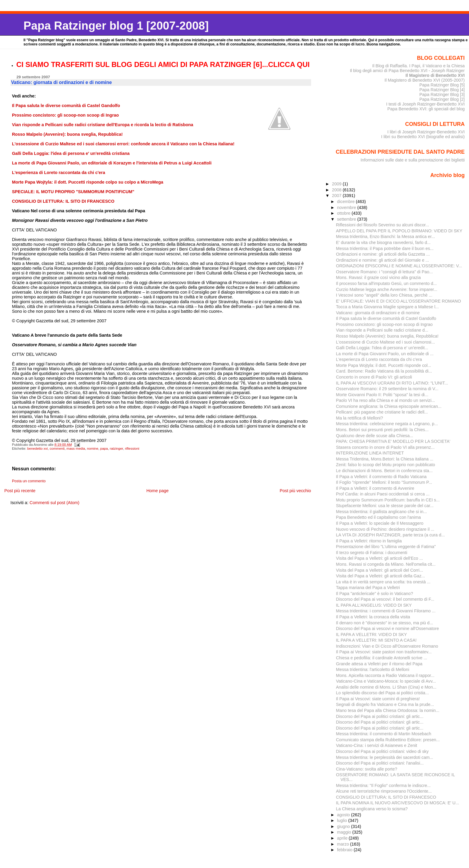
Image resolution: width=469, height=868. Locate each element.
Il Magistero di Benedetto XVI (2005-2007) (424, 80)
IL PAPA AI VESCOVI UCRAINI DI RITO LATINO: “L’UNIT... (392, 383)
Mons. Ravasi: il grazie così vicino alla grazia (378, 277)
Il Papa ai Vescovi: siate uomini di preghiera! (378, 699)
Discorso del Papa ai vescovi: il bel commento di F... (385, 599)
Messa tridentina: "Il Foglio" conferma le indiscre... (383, 785)
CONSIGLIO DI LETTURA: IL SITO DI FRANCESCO (386, 797)
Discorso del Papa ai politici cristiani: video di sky (382, 751)
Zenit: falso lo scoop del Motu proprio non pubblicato (385, 465)
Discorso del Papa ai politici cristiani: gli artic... (380, 716)
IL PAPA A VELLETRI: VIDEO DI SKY (371, 634)
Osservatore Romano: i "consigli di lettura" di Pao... (384, 272)
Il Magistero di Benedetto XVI (435, 75)
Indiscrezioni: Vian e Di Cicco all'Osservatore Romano (387, 646)
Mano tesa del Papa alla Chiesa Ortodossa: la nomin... (387, 710)
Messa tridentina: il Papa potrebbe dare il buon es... (385, 248)
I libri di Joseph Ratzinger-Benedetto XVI (426, 132)
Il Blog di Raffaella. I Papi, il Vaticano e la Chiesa (418, 66)
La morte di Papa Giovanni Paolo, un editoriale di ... (385, 354)
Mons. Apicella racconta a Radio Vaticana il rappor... (385, 675)
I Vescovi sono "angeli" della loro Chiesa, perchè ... (384, 295)
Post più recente (20, 491)
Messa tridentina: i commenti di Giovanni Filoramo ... (386, 611)
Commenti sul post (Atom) (54, 503)
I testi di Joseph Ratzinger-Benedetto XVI (425, 104)
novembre (347, 208)
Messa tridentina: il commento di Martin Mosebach (383, 734)
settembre (347, 219)
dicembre (347, 202)
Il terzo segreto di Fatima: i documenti (371, 553)
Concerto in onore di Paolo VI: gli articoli (374, 377)
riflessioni (132, 449)
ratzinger (116, 449)
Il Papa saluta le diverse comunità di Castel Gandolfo (386, 318)
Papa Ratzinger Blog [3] (442, 94)
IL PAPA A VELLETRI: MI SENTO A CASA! (376, 640)
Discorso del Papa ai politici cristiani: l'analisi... (380, 763)
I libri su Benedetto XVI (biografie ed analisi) (423, 137)
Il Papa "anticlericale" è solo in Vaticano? (374, 594)
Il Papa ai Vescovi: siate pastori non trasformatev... (384, 652)
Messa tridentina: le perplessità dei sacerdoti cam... (385, 757)
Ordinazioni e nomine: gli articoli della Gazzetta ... (383, 254)
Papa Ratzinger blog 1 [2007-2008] (116, 26)
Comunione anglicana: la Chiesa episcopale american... (389, 406)
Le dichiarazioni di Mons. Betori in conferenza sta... (384, 471)
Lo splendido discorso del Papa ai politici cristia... (382, 693)
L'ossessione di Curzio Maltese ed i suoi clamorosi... (385, 342)
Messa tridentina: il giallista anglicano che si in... (381, 512)
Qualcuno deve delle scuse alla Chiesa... (374, 436)
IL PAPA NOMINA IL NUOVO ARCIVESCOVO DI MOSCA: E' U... (397, 803)
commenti (57, 449)
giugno (344, 826)
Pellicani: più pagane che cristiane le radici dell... (382, 412)
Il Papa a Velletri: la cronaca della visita (373, 617)
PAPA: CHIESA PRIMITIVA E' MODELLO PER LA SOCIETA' (393, 441)
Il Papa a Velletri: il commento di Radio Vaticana (381, 477)
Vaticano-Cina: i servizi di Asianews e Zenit (376, 745)
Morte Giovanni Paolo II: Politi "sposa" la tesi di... (382, 395)
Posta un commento (29, 481)
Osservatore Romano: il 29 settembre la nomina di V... (387, 389)
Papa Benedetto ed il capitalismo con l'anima (378, 517)
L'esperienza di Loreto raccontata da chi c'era (379, 359)
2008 (337, 190)
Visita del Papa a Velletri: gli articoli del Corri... (379, 570)
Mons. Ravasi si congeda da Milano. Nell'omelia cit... (386, 564)
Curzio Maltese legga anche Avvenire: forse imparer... (387, 289)
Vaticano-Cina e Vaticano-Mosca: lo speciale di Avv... (386, 681)
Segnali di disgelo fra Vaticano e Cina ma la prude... (385, 704)
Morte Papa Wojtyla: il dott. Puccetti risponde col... (383, 365)
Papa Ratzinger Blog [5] (442, 85)
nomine (93, 449)
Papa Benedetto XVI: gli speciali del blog (426, 109)
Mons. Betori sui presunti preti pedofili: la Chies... (382, 430)
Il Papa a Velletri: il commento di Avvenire (375, 488)
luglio (343, 820)
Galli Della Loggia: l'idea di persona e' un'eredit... (382, 348)
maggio (345, 832)
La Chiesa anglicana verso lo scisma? (372, 809)
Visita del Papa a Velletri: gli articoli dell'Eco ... (379, 558)
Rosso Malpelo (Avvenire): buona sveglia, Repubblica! (387, 336)
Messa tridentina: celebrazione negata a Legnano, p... (387, 424)
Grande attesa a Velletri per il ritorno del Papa (379, 664)
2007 (337, 196)
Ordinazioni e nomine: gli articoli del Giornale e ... (382, 260)
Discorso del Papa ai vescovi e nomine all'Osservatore (387, 629)
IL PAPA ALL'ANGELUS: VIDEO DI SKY (374, 605)
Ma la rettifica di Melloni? (359, 418)
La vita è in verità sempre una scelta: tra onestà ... (383, 582)
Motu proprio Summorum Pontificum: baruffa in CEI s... (388, 500)
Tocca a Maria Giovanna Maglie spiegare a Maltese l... (387, 307)
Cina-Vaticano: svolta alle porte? (367, 769)
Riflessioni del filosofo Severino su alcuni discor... (382, 225)
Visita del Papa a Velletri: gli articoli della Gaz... (380, 576)
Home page (157, 491)
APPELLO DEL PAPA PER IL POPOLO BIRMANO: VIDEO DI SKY (399, 231)
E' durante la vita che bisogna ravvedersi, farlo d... (383, 242)
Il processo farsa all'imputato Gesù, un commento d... (386, 283)
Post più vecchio (295, 491)
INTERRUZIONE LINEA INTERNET (370, 453)
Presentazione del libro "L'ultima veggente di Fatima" (386, 547)
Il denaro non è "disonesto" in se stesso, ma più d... (385, 623)
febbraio (345, 850)
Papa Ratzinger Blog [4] (442, 90)
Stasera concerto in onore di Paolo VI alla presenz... (385, 447)
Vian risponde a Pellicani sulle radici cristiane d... (382, 330)
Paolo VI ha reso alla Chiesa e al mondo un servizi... (385, 400)
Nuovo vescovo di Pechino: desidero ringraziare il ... (385, 529)
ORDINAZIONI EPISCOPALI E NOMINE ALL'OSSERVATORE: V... (399, 266)
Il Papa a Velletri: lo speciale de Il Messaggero (380, 523)
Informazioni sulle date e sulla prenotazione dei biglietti (413, 160)
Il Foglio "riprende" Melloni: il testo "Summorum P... (384, 482)
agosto (344, 815)
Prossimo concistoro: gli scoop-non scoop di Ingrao (384, 324)
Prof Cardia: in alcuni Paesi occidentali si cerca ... (383, 494)
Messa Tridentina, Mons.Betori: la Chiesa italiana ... (385, 459)
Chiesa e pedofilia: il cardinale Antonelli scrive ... (382, 658)
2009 (337, 184)
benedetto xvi (38, 449)
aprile (343, 838)
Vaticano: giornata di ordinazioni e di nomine (378, 313)
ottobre (344, 213)
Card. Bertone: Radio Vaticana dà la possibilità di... (384, 371)
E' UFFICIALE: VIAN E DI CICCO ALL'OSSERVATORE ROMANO (398, 301)
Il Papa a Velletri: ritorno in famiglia (369, 541)
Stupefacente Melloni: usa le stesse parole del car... (385, 506)
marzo (344, 844)
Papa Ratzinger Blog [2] (442, 99)
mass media (76, 449)
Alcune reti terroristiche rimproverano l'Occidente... (384, 791)
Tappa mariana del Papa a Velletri (368, 588)
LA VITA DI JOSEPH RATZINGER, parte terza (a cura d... (390, 535)
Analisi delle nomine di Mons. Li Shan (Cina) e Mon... (386, 687)
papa (104, 449)
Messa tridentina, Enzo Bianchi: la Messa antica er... (385, 237)
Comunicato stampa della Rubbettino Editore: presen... (388, 740)
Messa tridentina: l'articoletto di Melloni (373, 669)
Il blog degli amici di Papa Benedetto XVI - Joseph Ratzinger (407, 71)
